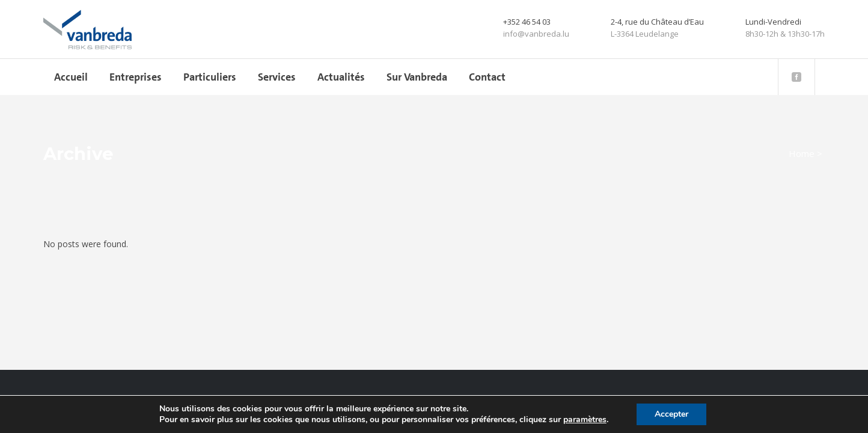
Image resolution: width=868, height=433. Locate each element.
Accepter (671, 414)
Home (802, 153)
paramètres (585, 420)
